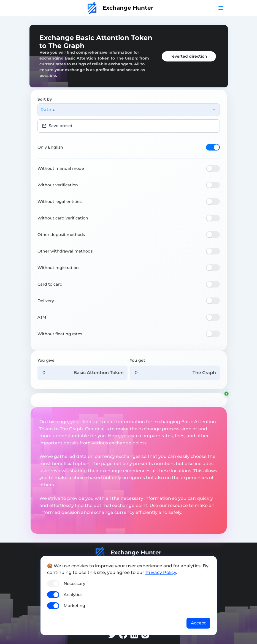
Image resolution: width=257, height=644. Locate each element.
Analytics (73, 595)
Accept (198, 623)
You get (137, 360)
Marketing (74, 606)
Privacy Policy (161, 572)
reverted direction (189, 56)
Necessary (74, 583)
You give (46, 360)
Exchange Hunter (121, 8)
